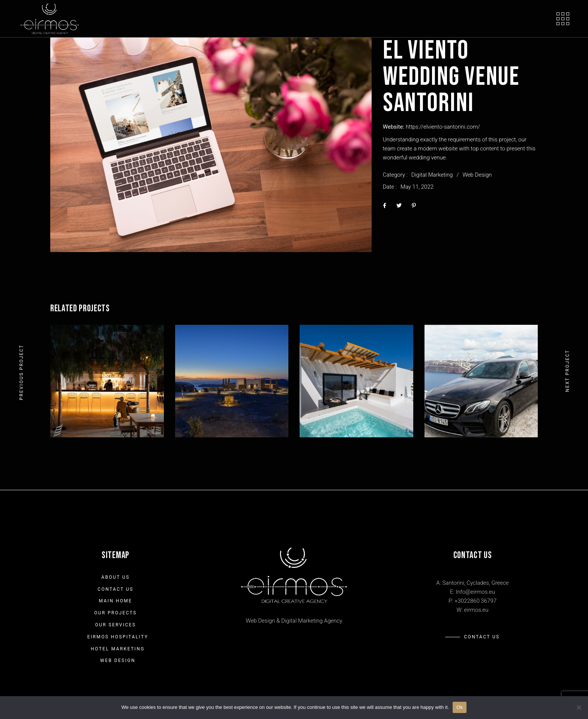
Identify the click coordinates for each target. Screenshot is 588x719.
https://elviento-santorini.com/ (443, 127)
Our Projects (115, 613)
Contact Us (115, 589)
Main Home (116, 601)
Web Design (477, 175)
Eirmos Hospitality (118, 637)
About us (115, 577)
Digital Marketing (432, 175)
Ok (460, 707)
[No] (579, 707)
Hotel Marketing (118, 649)
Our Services (115, 625)
